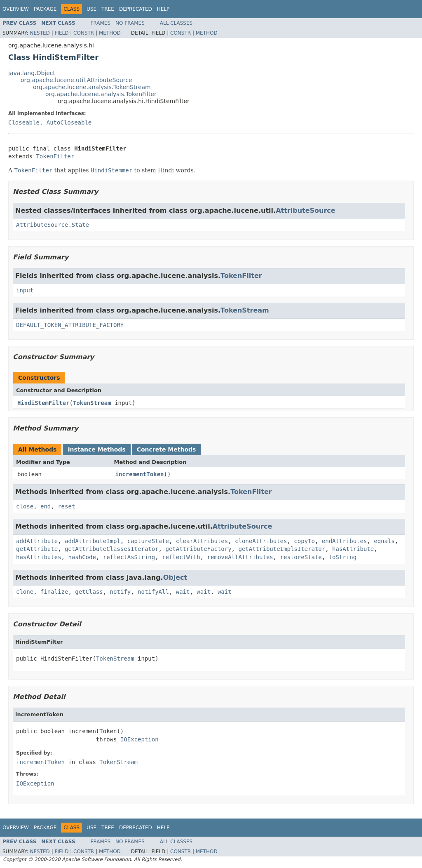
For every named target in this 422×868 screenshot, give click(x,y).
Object (175, 577)
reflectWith (181, 557)
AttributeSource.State (53, 225)
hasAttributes (39, 557)
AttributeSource (306, 211)
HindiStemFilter (43, 403)
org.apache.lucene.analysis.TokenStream (92, 87)
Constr (84, 33)
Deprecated (136, 9)
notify (121, 592)
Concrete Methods (166, 449)
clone (25, 592)
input (25, 290)
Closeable (24, 122)
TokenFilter (55, 156)
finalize (54, 592)
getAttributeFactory (198, 549)
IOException (139, 739)
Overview (16, 9)
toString (343, 557)
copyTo (304, 541)
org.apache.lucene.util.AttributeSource (76, 80)
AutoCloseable (69, 122)
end (46, 506)
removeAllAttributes (240, 557)
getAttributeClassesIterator (112, 549)
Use (91, 9)
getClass (89, 592)
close (25, 506)
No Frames (130, 23)
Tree (108, 9)
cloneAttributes (261, 541)
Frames (101, 23)
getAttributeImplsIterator (282, 549)
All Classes (176, 23)
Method (110, 33)
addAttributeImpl (93, 541)
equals (384, 541)
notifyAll (153, 592)
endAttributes (345, 541)
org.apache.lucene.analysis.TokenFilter (101, 94)
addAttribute (37, 541)
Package (45, 9)
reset (66, 506)
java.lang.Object (32, 73)
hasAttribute (353, 549)
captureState (148, 541)
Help (163, 9)
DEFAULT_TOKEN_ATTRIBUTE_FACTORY (70, 325)
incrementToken (140, 474)
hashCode (82, 557)
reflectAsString (129, 557)
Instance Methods (96, 449)
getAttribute (37, 549)
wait (183, 592)
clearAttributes (202, 541)
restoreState (301, 557)
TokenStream (245, 310)
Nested (40, 33)
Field (61, 33)
